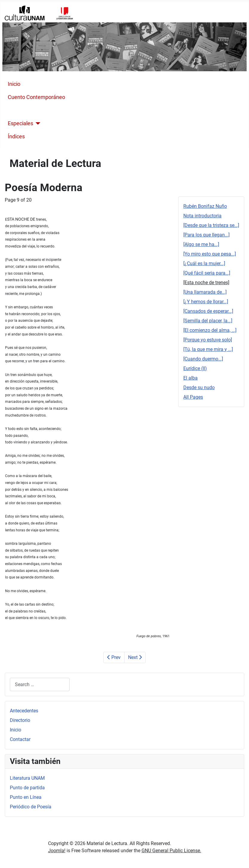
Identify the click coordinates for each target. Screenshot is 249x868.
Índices (16, 137)
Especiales (20, 123)
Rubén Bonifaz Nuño (205, 206)
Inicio (14, 84)
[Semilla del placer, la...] (208, 321)
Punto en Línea (26, 797)
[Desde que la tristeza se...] (211, 225)
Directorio (20, 720)
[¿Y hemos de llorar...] (206, 302)
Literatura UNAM (27, 778)
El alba (190, 378)
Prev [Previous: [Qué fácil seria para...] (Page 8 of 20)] (114, 657)
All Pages (193, 397)
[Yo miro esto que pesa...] (210, 254)
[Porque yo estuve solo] (208, 340)
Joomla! (57, 851)
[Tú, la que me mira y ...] (208, 349)
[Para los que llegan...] (206, 235)
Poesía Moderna (27, 110)
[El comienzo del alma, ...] (210, 330)
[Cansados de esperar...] (208, 311)
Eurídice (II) (195, 368)
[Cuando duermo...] (203, 359)
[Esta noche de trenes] (206, 283)
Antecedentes (24, 711)
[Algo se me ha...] (201, 244)
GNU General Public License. (171, 851)
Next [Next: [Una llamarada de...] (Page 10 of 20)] (135, 657)
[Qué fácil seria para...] (207, 273)
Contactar (20, 739)
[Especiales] (37, 123)
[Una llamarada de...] (205, 292)
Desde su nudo (199, 387)
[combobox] (40, 684)
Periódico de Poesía (31, 807)
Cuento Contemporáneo (36, 97)
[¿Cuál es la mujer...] (204, 263)
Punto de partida (27, 788)
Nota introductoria (202, 216)
